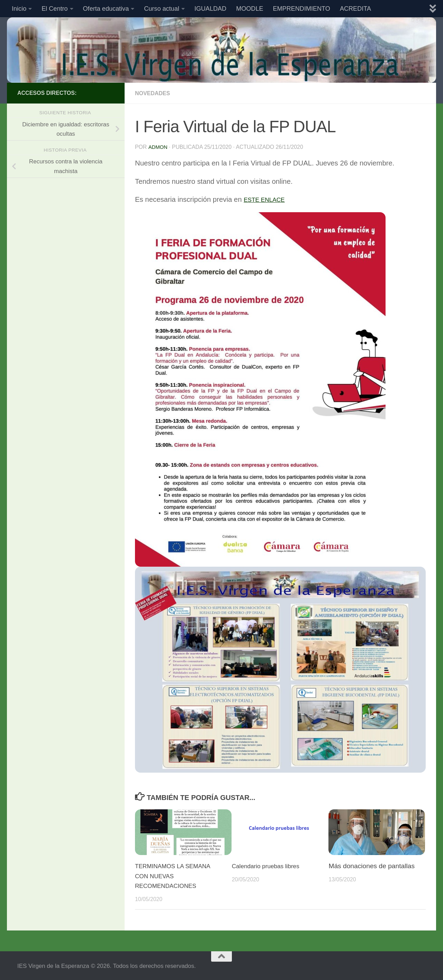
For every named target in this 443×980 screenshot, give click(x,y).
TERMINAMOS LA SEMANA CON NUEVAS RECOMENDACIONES (177, 875)
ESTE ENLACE (268, 199)
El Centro (55, 9)
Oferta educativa (106, 9)
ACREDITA (355, 9)
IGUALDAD (210, 9)
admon (158, 147)
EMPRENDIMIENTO (302, 9)
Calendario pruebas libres (270, 865)
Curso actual (162, 9)
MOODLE (250, 9)
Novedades (155, 93)
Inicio (19, 9)
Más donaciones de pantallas (372, 865)
